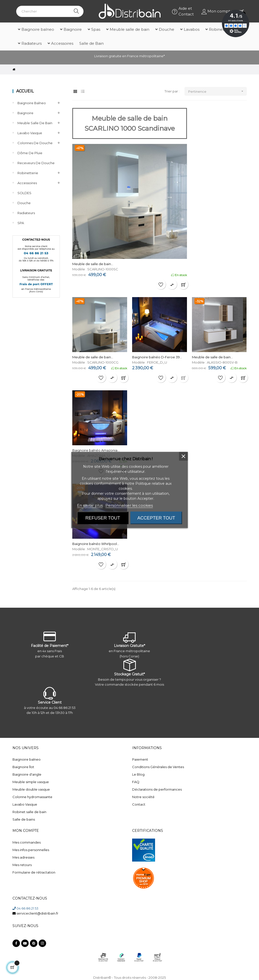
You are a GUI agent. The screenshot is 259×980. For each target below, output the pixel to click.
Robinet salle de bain (29, 812)
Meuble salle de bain (35, 123)
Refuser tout (103, 518)
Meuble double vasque (31, 789)
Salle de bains (24, 819)
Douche (24, 203)
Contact (139, 804)
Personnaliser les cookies (129, 505)
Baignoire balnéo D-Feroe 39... (157, 357)
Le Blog (138, 774)
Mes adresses (23, 857)
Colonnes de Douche (35, 143)
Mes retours (22, 865)
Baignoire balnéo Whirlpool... (96, 544)
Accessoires (27, 183)
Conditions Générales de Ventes (158, 767)
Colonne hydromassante (32, 797)
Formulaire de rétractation (34, 872)
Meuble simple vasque (31, 782)
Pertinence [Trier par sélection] (217, 91)
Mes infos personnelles (31, 850)
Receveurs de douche (36, 163)
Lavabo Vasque (30, 133)
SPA (21, 223)
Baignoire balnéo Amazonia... (96, 450)
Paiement (140, 759)
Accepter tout (156, 518)
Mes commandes (27, 842)
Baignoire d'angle (27, 774)
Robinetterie (28, 173)
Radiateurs (26, 213)
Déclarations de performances (157, 789)
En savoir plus (90, 505)
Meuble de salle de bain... (93, 264)
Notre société (143, 797)
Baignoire (25, 113)
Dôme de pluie (30, 153)
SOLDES (24, 193)
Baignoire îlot (23, 767)
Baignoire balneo (32, 103)
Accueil (25, 91)
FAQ (136, 782)
